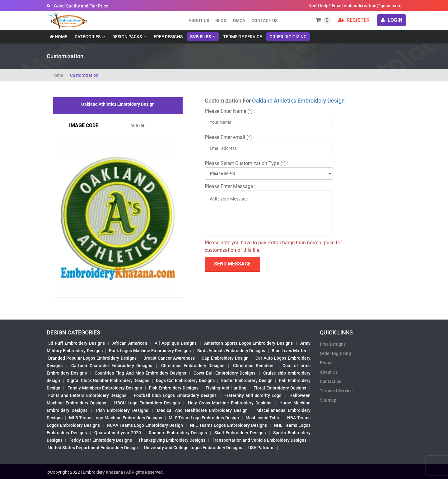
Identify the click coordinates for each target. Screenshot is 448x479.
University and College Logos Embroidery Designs (193, 448)
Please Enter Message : (230, 186)
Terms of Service (243, 37)
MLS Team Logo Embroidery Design (204, 418)
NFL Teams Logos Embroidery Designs (228, 425)
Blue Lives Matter (289, 351)
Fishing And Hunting (226, 388)
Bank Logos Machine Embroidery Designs (150, 351)
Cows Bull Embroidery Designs (224, 373)
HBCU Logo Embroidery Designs (147, 403)
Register (354, 20)
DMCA (239, 21)
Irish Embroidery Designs (122, 410)
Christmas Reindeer (253, 366)
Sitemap (328, 400)
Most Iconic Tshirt (263, 418)
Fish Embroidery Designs (174, 388)
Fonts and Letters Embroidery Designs (87, 395)
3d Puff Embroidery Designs (77, 343)
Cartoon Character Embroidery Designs (112, 366)
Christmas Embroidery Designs (193, 366)
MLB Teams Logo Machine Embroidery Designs (116, 418)
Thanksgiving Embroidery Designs (172, 440)
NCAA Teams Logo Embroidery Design (145, 425)
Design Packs (127, 37)
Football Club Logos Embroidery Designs (175, 395)
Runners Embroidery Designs (178, 433)
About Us (329, 372)
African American (130, 343)
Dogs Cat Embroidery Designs (185, 380)
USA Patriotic (261, 448)
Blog (221, 21)
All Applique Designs (176, 343)
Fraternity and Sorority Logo (253, 395)
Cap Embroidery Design (225, 358)
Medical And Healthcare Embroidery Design (202, 410)
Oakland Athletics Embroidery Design (298, 101)
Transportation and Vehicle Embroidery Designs (259, 440)
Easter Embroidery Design (247, 380)
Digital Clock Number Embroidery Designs (108, 380)
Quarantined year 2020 (118, 433)
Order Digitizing (288, 37)
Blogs (325, 363)
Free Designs (168, 37)
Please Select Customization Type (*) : (247, 163)
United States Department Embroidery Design (93, 448)
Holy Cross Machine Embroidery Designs (230, 403)
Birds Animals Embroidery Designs (231, 351)
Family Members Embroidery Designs (105, 388)
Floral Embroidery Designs (280, 388)
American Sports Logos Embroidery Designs (248, 343)
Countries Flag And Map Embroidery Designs (140, 373)
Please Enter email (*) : (230, 137)
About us (199, 21)
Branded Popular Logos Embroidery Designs (92, 358)
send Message (232, 264)
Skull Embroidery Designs (240, 433)
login (392, 20)
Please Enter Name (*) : (230, 111)
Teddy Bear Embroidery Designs (100, 440)
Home (58, 37)
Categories (88, 37)
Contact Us (264, 21)
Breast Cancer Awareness (169, 358)
